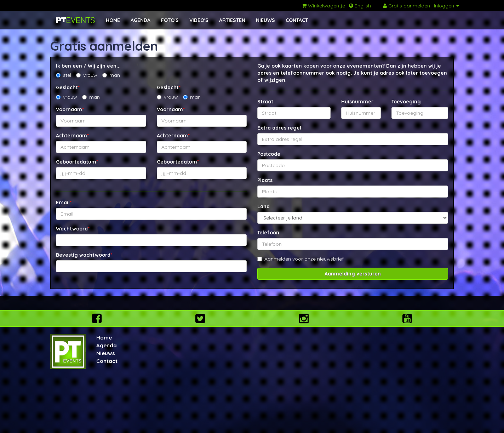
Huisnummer (357, 102)
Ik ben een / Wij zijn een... (88, 66)
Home (104, 338)
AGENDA (141, 20)
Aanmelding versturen (353, 274)
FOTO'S (170, 20)
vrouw (87, 75)
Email (64, 203)
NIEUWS (265, 20)
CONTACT (297, 20)
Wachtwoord (73, 229)
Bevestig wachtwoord (84, 255)
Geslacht (68, 87)
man (111, 75)
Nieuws (106, 353)
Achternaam (72, 136)
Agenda (107, 345)
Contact (107, 361)
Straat (265, 102)
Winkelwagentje (323, 6)
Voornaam (70, 109)
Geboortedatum (77, 162)
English (360, 6)
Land (264, 206)
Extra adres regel (279, 128)
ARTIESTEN (232, 20)
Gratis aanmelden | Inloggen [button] (421, 6)
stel (64, 75)
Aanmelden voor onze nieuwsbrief (300, 259)
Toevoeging (406, 102)
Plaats (265, 180)
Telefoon (268, 233)
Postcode (269, 154)
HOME (113, 20)
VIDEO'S (199, 20)
